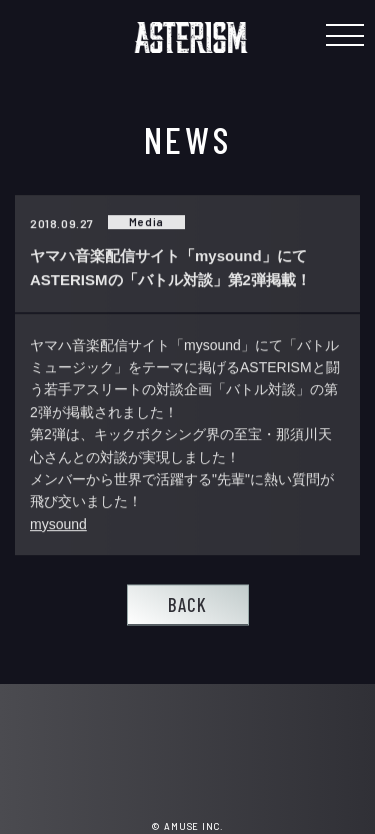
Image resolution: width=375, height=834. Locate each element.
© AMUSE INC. (187, 826)
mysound (58, 524)
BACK (187, 604)
